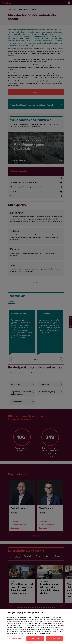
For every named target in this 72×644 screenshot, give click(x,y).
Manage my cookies (16, 640)
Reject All (35, 640)
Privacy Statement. (44, 634)
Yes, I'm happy (54, 640)
